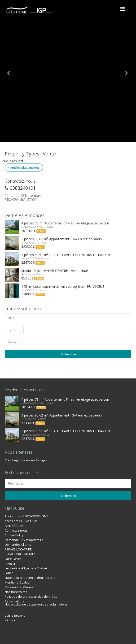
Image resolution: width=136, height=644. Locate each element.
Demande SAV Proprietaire (24, 540)
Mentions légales (17, 582)
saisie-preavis (15, 615)
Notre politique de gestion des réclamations (36, 604)
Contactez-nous (16, 530)
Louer (9, 573)
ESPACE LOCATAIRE (18, 549)
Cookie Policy (14, 535)
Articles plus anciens (24, 167)
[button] (10, 71)
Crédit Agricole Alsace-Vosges (26, 460)
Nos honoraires (16, 592)
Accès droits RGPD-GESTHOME (26, 516)
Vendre (10, 620)
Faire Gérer (13, 559)
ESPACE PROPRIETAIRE (21, 554)
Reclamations (14, 601)
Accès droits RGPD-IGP (21, 521)
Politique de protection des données (31, 597)
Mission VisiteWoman (20, 587)
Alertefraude (14, 526)
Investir (10, 563)
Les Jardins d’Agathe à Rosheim (27, 568)
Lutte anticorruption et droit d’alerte (30, 578)
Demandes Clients (18, 545)
